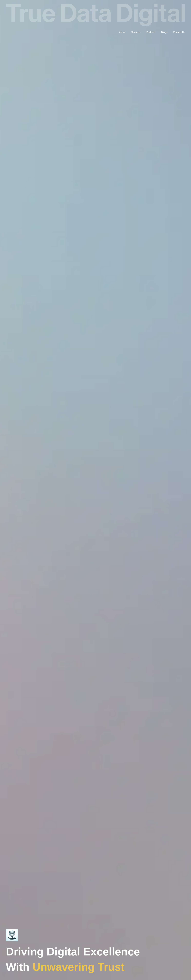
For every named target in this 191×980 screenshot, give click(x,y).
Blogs (164, 32)
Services (136, 32)
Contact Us (179, 32)
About (122, 32)
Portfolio (151, 32)
